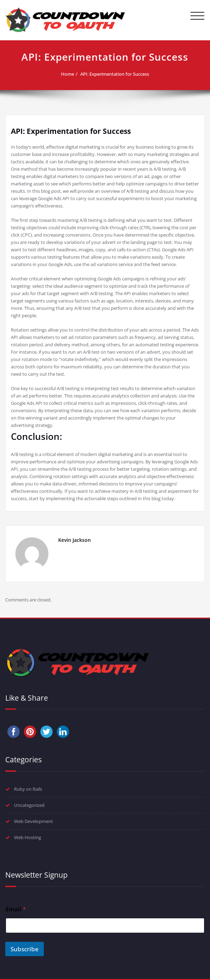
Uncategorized (29, 805)
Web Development (33, 821)
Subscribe (25, 949)
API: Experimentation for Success (115, 74)
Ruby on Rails (28, 789)
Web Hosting (28, 837)
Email (16, 909)
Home (67, 74)
